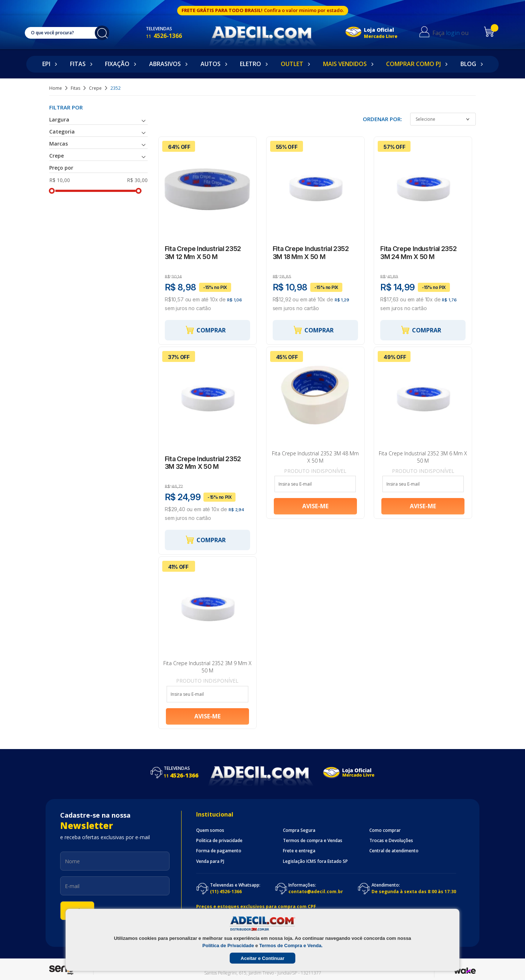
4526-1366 (171, 36)
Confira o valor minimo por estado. (304, 10)
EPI (46, 64)
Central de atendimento (394, 851)
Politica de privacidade (219, 841)
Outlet (292, 64)
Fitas (78, 64)
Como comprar (385, 830)
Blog (468, 64)
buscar (106, 33)
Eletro (250, 64)
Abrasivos (165, 64)
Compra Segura (299, 830)
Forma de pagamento (219, 851)
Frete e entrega (299, 851)
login (458, 33)
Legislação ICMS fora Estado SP (315, 861)
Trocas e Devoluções (391, 841)
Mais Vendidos (345, 64)
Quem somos (210, 830)
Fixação (117, 64)
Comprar (205, 330)
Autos (211, 64)
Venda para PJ (210, 861)
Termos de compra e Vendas (313, 841)
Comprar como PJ (413, 64)
